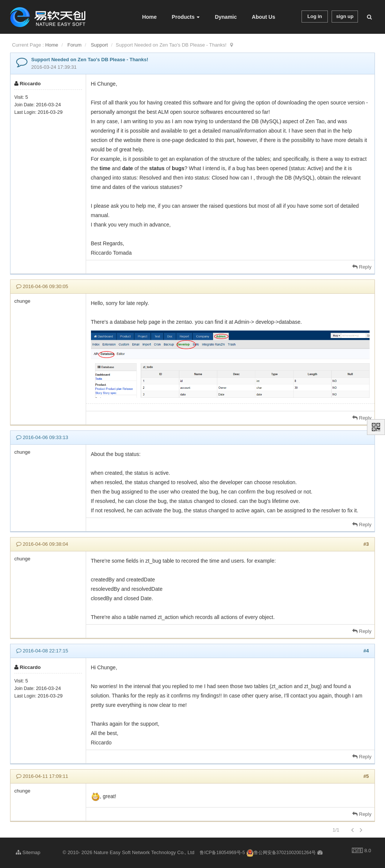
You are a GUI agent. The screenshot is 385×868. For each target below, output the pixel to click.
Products (186, 17)
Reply (362, 267)
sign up (345, 16)
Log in (315, 16)
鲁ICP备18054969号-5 (222, 853)
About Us (264, 17)
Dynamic (226, 17)
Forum (74, 45)
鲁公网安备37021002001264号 (281, 853)
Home (149, 17)
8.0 (362, 851)
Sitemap (28, 852)
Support (99, 45)
